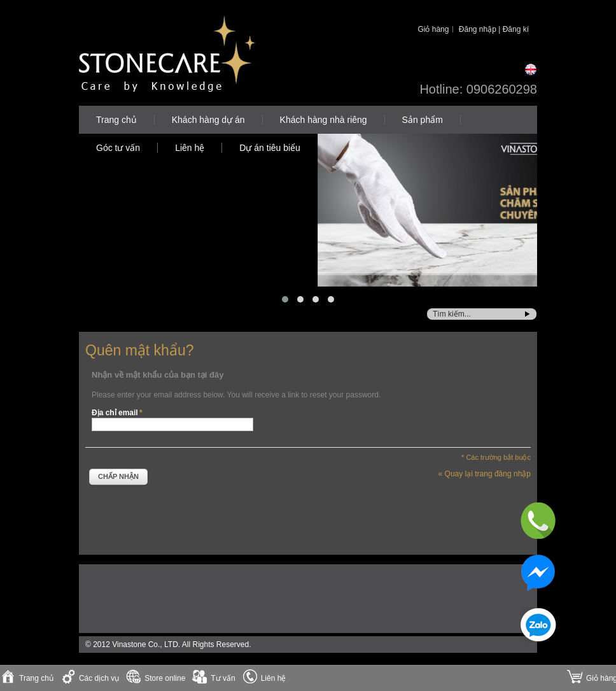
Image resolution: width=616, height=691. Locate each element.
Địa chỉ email (115, 413)
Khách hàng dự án (208, 120)
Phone (539, 521)
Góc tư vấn (118, 148)
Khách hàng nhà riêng (324, 120)
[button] (285, 299)
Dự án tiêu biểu (270, 148)
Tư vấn (223, 678)
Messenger (539, 573)
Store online (165, 678)
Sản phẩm (423, 120)
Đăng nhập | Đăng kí (494, 29)
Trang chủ (116, 120)
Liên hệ (190, 148)
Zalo (539, 625)
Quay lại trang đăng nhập (485, 474)
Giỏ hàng (433, 29)
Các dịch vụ (99, 678)
